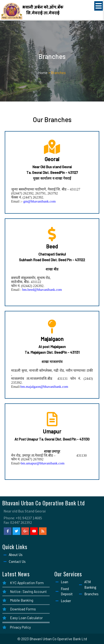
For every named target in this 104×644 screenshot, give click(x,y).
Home (43, 73)
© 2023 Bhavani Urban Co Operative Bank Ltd (52, 639)
